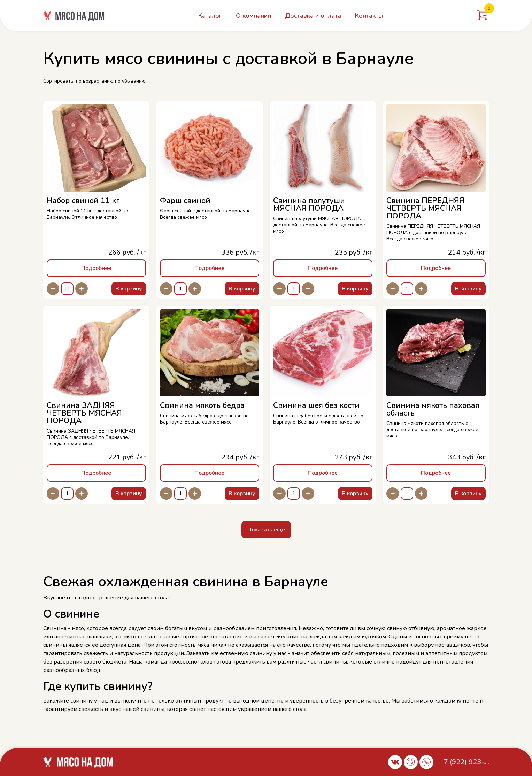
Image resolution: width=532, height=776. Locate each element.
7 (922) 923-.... (467, 762)
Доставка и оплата (313, 16)
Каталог (210, 16)
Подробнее (96, 268)
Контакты (369, 16)
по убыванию (130, 81)
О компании (253, 16)
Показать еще (266, 530)
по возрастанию (95, 81)
